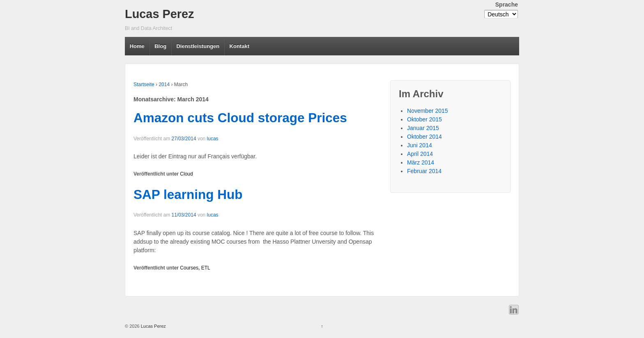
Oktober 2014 (424, 137)
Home (137, 46)
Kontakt (239, 46)
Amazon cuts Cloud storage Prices (240, 118)
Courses (189, 268)
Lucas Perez (160, 14)
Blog (160, 46)
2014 (164, 84)
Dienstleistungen (198, 46)
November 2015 (428, 111)
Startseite (144, 84)
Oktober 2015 (424, 119)
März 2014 (421, 162)
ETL (206, 268)
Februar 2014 (424, 171)
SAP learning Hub (188, 194)
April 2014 (420, 154)
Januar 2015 (423, 128)
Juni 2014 (420, 145)
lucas (213, 139)
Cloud (186, 174)
